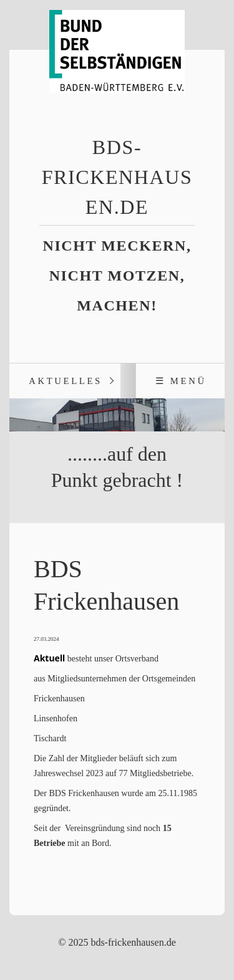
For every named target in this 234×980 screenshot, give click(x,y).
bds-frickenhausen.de (117, 177)
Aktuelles (66, 381)
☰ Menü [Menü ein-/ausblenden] (181, 381)
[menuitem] (65, 381)
